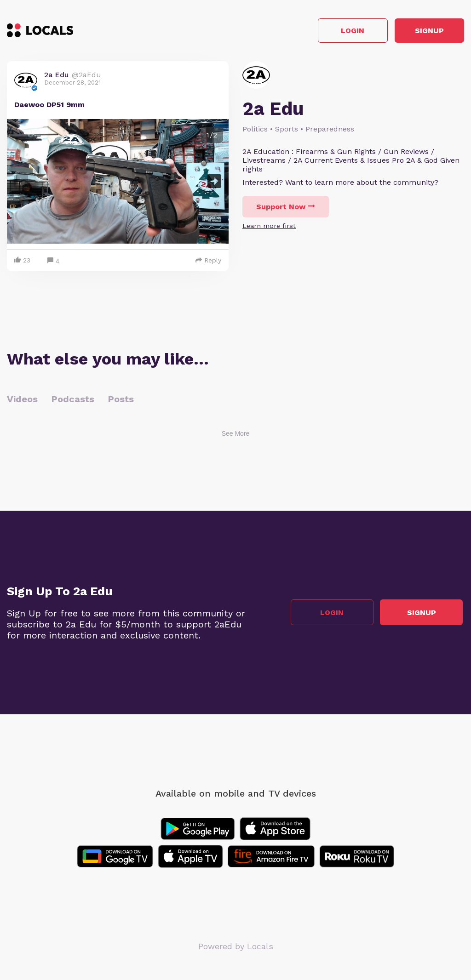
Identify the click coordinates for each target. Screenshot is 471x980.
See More (236, 435)
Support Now (286, 208)
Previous (21, 183)
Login (333, 31)
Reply (208, 262)
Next (214, 183)
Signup (423, 31)
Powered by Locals (236, 948)
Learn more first (269, 227)
